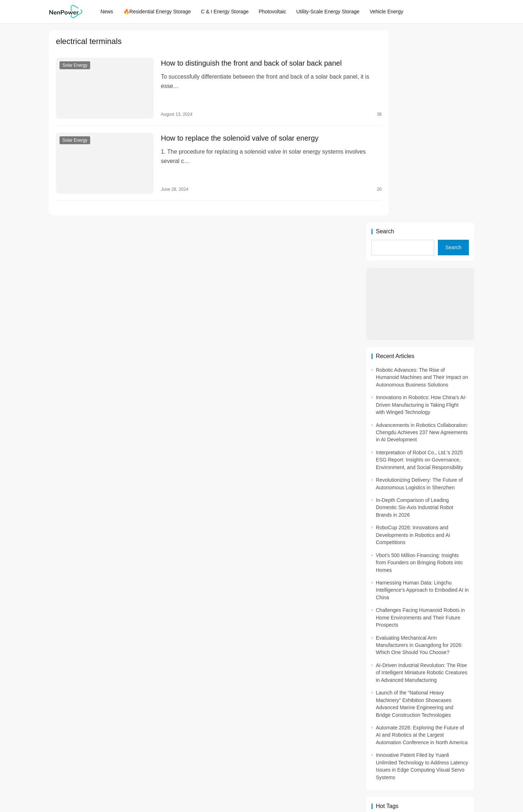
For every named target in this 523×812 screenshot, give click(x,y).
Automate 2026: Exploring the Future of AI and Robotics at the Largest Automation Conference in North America (422, 543)
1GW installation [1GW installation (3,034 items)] (455, 649)
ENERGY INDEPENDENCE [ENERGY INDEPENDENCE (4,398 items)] (455, 725)
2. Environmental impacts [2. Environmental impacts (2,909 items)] (422, 659)
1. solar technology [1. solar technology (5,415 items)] (422, 649)
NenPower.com (169, 781)
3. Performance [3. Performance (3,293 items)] (455, 670)
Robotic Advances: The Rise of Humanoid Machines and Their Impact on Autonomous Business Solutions (422, 185)
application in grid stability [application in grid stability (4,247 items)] (422, 714)
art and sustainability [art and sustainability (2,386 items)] (455, 714)
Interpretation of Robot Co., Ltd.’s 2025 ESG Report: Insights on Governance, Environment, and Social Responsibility (419, 268)
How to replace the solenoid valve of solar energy (231, 134)
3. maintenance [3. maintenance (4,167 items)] (422, 670)
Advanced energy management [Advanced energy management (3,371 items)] (422, 703)
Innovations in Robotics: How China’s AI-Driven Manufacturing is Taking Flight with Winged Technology (421, 213)
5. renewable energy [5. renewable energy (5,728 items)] (422, 681)
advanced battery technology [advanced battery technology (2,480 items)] (390, 703)
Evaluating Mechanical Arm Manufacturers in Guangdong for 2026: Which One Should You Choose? (419, 453)
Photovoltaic (277, 12)
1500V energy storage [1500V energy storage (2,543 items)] (422, 692)
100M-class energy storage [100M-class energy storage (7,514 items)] (390, 692)
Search (385, 39)
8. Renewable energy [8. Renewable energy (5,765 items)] (455, 681)
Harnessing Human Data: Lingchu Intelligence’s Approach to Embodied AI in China (422, 398)
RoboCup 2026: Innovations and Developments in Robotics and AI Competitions (413, 343)
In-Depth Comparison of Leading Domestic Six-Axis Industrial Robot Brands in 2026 (415, 315)
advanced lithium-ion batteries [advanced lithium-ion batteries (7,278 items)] (455, 703)
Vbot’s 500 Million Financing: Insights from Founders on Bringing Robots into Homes (419, 370)
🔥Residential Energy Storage (161, 12)
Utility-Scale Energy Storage (332, 12)
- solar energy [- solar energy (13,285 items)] (389, 638)
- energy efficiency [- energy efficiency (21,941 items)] (390, 627)
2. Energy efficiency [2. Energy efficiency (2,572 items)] (390, 659)
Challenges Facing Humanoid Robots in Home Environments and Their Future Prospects (420, 425)
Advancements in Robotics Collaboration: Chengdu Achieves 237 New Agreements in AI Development (422, 240)
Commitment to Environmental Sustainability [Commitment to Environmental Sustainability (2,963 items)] (390, 725)
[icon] (359, 781)
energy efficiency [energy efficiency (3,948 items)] (422, 725)
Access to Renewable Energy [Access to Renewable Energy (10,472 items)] (455, 692)
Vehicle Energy (390, 12)
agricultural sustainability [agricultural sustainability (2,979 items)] (390, 714)
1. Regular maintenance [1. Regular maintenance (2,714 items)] (390, 649)
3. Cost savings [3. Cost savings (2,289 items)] (390, 670)
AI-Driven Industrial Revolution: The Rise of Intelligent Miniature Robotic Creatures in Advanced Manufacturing (422, 480)
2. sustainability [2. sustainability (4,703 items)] (455, 659)
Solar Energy (75, 66)
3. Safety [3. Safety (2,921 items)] (387, 681)
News (111, 12)
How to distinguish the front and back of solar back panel (242, 63)
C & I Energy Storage (229, 12)
